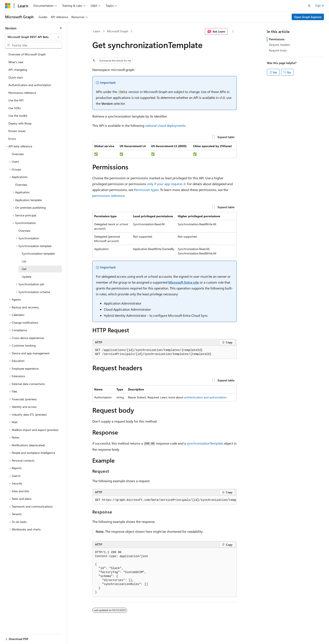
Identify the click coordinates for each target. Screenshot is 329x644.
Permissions (277, 39)
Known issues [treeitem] (17, 131)
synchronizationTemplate (205, 443)
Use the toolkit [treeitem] (18, 116)
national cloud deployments (165, 125)
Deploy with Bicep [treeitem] (20, 123)
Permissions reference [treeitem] (22, 93)
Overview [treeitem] (18, 154)
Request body (278, 50)
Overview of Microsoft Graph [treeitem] (27, 54)
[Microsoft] (8, 6)
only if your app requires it (166, 184)
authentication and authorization (205, 397)
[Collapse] (61, 28)
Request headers (280, 45)
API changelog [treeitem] (18, 70)
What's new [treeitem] (16, 62)
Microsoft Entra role (184, 282)
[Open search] (309, 6)
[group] (164, 500)
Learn (97, 31)
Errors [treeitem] (12, 139)
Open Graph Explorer (308, 17)
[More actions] (233, 31)
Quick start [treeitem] (16, 77)
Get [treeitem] (24, 269)
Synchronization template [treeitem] (38, 253)
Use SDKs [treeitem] (15, 108)
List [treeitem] (24, 261)
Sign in (320, 5)
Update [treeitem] (27, 277)
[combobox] (33, 37)
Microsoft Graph (118, 31)
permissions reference (108, 196)
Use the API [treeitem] (16, 100)
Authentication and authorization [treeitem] (30, 85)
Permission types (146, 190)
